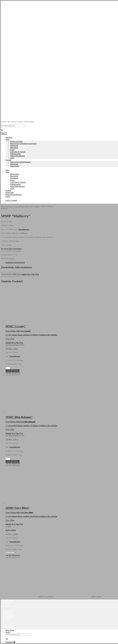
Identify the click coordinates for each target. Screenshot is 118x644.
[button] (11, 249)
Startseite (9, 137)
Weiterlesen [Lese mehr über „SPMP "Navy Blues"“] (10, 553)
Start (7, 170)
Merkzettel (14, 146)
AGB (12, 158)
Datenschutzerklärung (13, 195)
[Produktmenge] (8, 368)
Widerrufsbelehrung (17, 156)
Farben (37, 206)
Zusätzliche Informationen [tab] (15, 262)
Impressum (14, 164)
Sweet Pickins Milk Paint (23, 206)
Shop (7, 139)
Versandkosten (24, 229)
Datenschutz (15, 166)
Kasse (12, 150)
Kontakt (8, 160)
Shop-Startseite (7, 206)
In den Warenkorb (12, 371)
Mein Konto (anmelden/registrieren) (23, 144)
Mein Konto (15, 174)
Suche (3, 126)
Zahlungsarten (15, 154)
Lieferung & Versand (18, 152)
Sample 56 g (26, 274)
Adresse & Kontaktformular (20, 162)
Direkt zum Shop (16, 141)
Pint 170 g (35, 274)
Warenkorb (14, 148)
